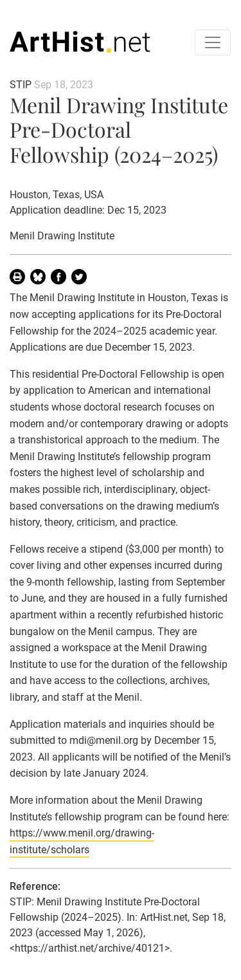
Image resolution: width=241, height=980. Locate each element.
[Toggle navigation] (213, 42)
